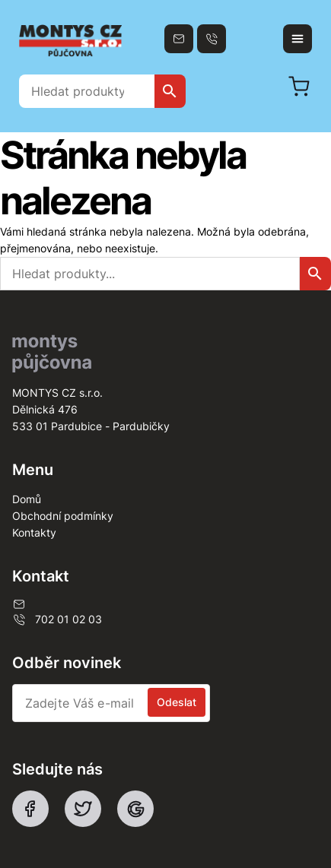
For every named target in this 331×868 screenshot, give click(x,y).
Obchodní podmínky (63, 516)
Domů (27, 499)
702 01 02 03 (57, 619)
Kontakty (34, 532)
